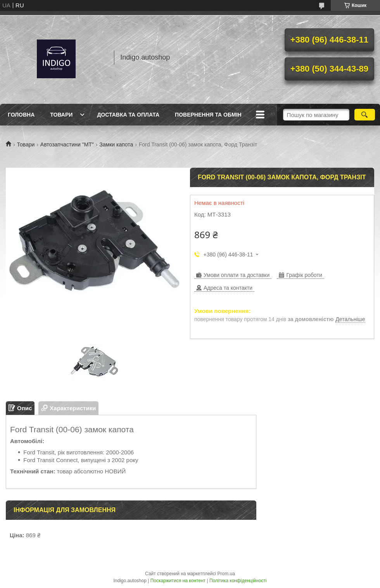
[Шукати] (365, 115)
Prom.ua (226, 574)
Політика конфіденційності (238, 581)
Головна (21, 115)
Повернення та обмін (208, 115)
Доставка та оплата (128, 115)
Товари (61, 115)
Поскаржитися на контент (178, 581)
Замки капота (116, 144)
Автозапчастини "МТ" (67, 144)
